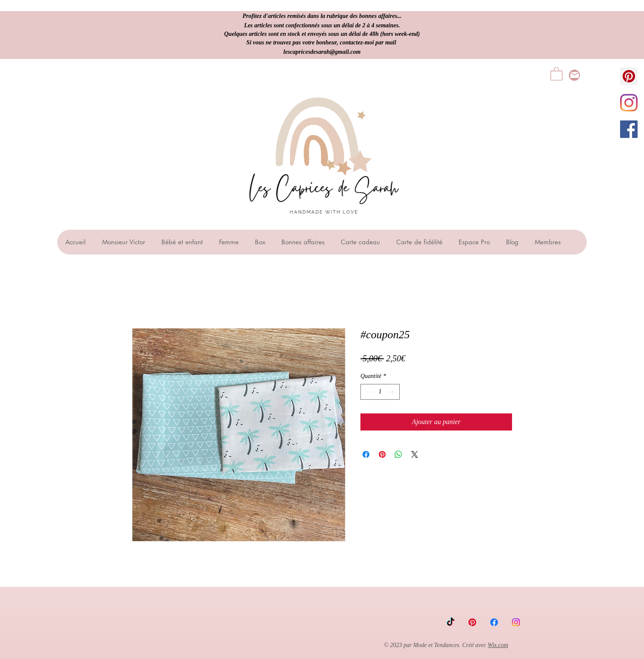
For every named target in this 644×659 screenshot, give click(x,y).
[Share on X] (415, 454)
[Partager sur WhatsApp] (398, 454)
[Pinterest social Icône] (629, 76)
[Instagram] (629, 103)
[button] (556, 73)
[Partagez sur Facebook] (366, 454)
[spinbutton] (380, 392)
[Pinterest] (472, 622)
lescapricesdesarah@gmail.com (322, 52)
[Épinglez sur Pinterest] (382, 454)
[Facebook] (494, 622)
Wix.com (498, 645)
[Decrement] (367, 392)
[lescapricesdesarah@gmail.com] (574, 75)
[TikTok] (451, 622)
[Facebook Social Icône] (629, 129)
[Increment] (393, 392)
